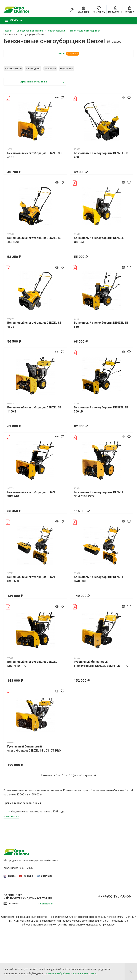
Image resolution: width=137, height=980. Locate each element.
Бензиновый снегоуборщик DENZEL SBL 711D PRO (32, 666)
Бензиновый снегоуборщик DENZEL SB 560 (101, 327)
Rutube (10, 879)
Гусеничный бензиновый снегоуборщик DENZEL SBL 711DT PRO (34, 750)
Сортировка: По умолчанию (33, 84)
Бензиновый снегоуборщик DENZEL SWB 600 (32, 581)
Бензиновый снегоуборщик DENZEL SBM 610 (32, 496)
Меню (12, 22)
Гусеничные (67, 71)
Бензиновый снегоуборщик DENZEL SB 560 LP (101, 411)
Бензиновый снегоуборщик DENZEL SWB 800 (99, 581)
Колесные (50, 71)
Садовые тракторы (112, 860)
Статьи (75, 911)
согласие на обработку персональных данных (71, 973)
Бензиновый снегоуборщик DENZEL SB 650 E (34, 157)
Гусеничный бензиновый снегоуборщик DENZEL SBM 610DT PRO (101, 666)
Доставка (77, 896)
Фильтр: (69, 56)
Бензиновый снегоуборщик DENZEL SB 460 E (34, 327)
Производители (80, 891)
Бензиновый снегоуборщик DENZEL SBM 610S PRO (99, 496)
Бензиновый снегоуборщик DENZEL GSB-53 (99, 242)
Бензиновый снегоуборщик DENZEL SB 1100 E (34, 411)
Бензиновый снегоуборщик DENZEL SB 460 (101, 157)
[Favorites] (99, 10)
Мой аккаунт (115, 10)
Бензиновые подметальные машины (110, 919)
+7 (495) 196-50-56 (112, 945)
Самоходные (33, 71)
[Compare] (83, 10)
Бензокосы (107, 883)
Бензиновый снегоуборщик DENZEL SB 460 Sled (34, 242)
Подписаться (45, 952)
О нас (74, 860)
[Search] (71, 11)
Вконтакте (45, 878)
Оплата (76, 901)
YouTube (27, 878)
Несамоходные (13, 71)
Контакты (77, 906)
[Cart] (130, 10)
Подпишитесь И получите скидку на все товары (28, 945)
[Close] (131, 972)
